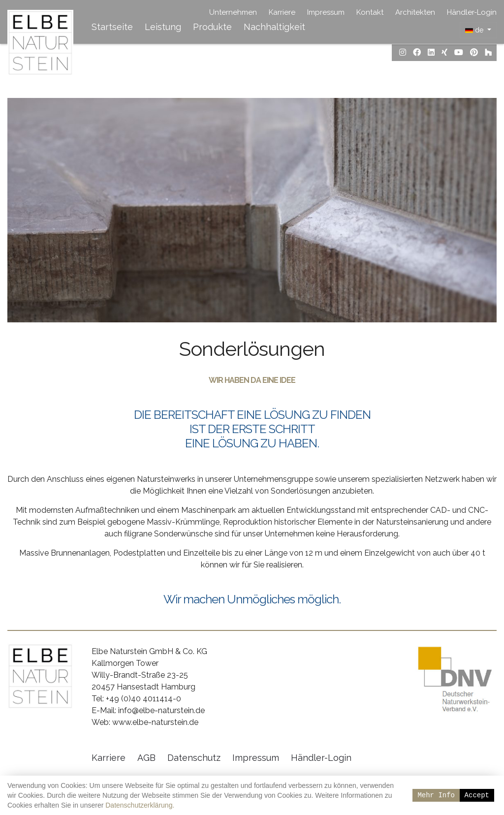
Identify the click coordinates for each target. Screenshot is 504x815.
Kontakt (370, 12)
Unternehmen (233, 12)
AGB (146, 758)
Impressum (326, 12)
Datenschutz (194, 758)
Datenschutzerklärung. (140, 805)
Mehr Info (436, 795)
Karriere (282, 12)
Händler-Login (472, 12)
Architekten (415, 12)
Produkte (212, 27)
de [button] (475, 30)
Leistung (163, 27)
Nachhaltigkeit (274, 27)
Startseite (112, 27)
